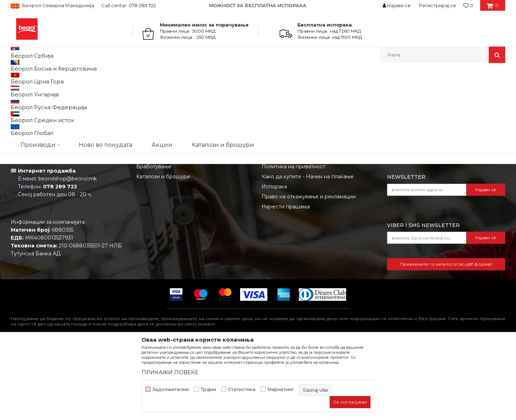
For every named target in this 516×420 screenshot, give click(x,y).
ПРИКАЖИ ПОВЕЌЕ (170, 372)
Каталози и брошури (163, 250)
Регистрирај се (438, 5)
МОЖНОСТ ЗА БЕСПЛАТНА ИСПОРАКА (258, 5)
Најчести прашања (286, 280)
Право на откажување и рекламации (309, 270)
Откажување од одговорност (299, 230)
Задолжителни (171, 389)
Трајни (208, 389)
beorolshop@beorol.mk (68, 252)
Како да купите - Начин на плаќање (308, 250)
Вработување (154, 240)
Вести (144, 230)
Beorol (17, 78)
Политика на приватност (293, 240)
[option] (258, 5)
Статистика (242, 389)
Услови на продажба (288, 220)
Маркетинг (281, 389)
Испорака (274, 260)
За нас (144, 220)
